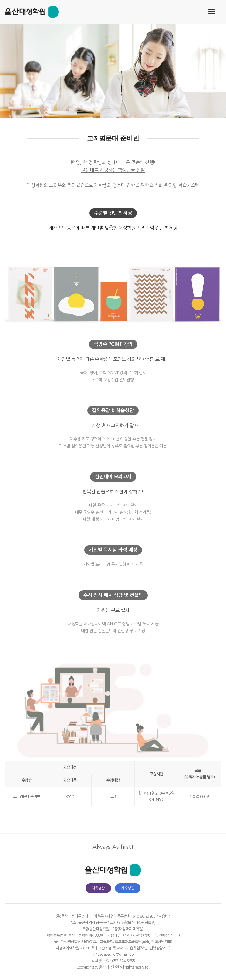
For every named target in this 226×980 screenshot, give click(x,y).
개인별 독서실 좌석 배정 (113, 550)
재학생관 (98, 888)
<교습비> (164, 916)
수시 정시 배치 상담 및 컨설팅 (113, 595)
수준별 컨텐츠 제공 (113, 213)
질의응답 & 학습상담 (113, 410)
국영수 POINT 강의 (113, 344)
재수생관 (128, 888)
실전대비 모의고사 (113, 477)
